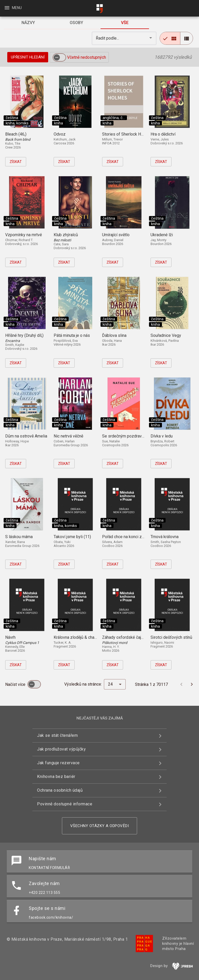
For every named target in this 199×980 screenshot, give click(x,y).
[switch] (59, 57)
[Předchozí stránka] (181, 684)
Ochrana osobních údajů (60, 790)
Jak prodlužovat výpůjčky (61, 749)
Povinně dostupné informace (65, 804)
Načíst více (16, 684)
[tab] (28, 23)
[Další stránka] (192, 684)
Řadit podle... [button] (108, 38)
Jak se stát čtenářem (57, 735)
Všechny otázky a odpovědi (100, 826)
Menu (13, 8)
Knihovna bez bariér (56, 777)
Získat (16, 162)
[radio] (170, 38)
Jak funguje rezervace (58, 763)
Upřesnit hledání (28, 57)
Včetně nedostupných (87, 57)
